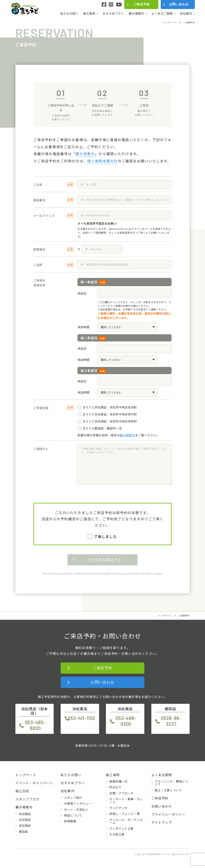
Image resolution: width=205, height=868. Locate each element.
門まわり (115, 787)
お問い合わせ (179, 4)
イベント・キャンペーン (34, 783)
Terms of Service (143, 573)
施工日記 (22, 791)
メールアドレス (44, 215)
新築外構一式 (118, 781)
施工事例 (89, 13)
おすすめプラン (113, 13)
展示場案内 (136, 13)
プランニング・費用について (171, 783)
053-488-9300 (126, 721)
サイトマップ (162, 822)
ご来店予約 (141, 4)
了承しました (103, 537)
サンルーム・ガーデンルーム (126, 821)
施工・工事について (168, 790)
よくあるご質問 (162, 13)
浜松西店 (25, 814)
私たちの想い (69, 13)
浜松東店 (25, 820)
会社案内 (186, 13)
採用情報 (70, 821)
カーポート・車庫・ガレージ (126, 801)
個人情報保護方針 (102, 161)
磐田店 (23, 832)
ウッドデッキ (118, 808)
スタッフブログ (27, 799)
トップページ (26, 775)
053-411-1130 (81, 718)
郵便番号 (40, 249)
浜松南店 (25, 825)
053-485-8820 (35, 725)
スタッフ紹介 (73, 798)
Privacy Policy (117, 573)
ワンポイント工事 (121, 828)
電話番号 (40, 200)
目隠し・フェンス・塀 (125, 814)
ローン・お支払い (76, 809)
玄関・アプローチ (121, 793)
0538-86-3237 (171, 721)
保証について (73, 815)
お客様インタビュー (78, 803)
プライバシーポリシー (169, 814)
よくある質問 (162, 775)
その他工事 (117, 834)
